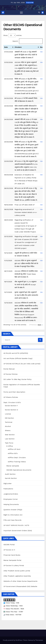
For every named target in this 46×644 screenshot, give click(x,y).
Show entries (13, 35)
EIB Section (9, 418)
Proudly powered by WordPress (13, 640)
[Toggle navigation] (21, 13)
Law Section (10, 439)
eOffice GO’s (13, 453)
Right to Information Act (13, 515)
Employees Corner (11, 499)
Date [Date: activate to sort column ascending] (6, 47)
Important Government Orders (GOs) (18, 531)
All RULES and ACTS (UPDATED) (16, 353)
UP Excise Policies (11, 374)
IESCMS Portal (9, 545)
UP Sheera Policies (11, 397)
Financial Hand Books (12, 555)
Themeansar (39, 640)
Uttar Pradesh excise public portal (17, 571)
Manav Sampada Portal (12, 560)
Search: (28, 41)
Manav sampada (13, 466)
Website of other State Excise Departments (20, 581)
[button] (39, 12)
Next (39, 325)
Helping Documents (11, 504)
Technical (9, 422)
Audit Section (10, 474)
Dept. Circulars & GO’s (12, 402)
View (42, 52)
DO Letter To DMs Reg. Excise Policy (17, 379)
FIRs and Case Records (12, 520)
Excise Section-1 (11, 406)
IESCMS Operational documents (19, 470)
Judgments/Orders (11, 494)
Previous (34, 325)
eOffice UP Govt (14, 449)
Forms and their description (14, 392)
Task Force (9, 443)
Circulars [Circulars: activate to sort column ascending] (18, 47)
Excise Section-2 (11, 410)
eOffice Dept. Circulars (17, 458)
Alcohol (8, 426)
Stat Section (10, 435)
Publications (8, 489)
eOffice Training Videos (17, 462)
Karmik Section (11, 478)
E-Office (10, 446)
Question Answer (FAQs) (13, 510)
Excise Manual (9, 369)
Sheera (8, 430)
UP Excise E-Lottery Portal (14, 565)
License (8, 414)
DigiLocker (8, 483)
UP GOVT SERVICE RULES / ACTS (16, 525)
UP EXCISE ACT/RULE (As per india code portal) (22, 364)
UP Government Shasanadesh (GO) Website (20, 586)
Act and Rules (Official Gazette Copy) (18, 358)
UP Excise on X (9, 550)
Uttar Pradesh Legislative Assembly (17, 576)
